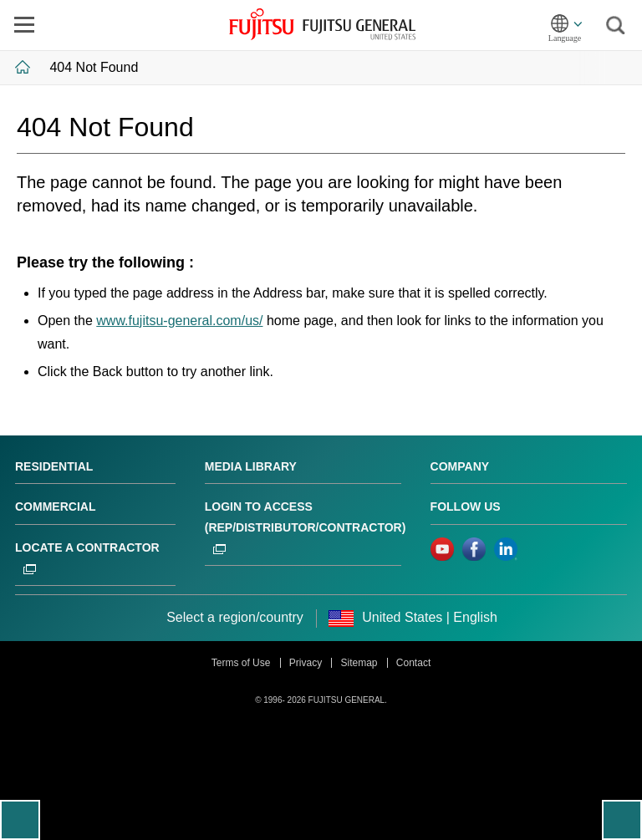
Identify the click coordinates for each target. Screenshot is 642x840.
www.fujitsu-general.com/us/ (179, 321)
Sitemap (359, 663)
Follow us (466, 507)
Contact (413, 663)
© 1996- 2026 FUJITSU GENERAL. (321, 700)
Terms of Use (241, 663)
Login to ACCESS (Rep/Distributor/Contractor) (306, 527)
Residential (54, 466)
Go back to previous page (20, 820)
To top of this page (622, 820)
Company (460, 466)
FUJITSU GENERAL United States (322, 24)
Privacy (306, 663)
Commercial (55, 507)
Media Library (251, 466)
